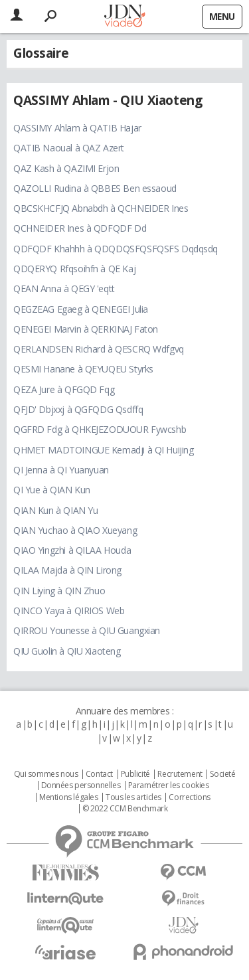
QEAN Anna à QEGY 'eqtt (64, 288)
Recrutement (180, 774)
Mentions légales (68, 797)
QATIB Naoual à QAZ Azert (69, 148)
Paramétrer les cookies (169, 785)
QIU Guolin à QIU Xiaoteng (67, 651)
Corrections (189, 797)
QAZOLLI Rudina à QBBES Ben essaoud (95, 188)
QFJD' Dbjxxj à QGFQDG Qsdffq (78, 409)
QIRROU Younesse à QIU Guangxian (87, 630)
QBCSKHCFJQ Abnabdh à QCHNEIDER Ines (101, 208)
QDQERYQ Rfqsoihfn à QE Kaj (74, 269)
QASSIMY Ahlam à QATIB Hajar (77, 128)
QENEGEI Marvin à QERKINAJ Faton (86, 329)
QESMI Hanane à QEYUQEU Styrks (83, 369)
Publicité (135, 774)
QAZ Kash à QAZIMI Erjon (66, 168)
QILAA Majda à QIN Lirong (67, 570)
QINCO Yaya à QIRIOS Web (69, 611)
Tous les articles (133, 797)
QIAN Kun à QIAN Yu (55, 510)
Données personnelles (81, 785)
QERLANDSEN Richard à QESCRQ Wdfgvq (99, 349)
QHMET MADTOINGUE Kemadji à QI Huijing (103, 450)
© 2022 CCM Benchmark (125, 809)
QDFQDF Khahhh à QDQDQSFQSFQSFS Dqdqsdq (116, 249)
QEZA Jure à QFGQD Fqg (64, 389)
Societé (222, 774)
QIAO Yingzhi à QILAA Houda (72, 550)
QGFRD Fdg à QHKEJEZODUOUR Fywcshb (100, 429)
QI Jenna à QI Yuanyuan (61, 470)
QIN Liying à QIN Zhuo (59, 591)
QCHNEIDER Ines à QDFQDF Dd (80, 228)
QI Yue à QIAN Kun (52, 490)
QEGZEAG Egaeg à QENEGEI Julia (81, 309)
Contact (99, 774)
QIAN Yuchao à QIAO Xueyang (75, 530)
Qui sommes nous (46, 774)
